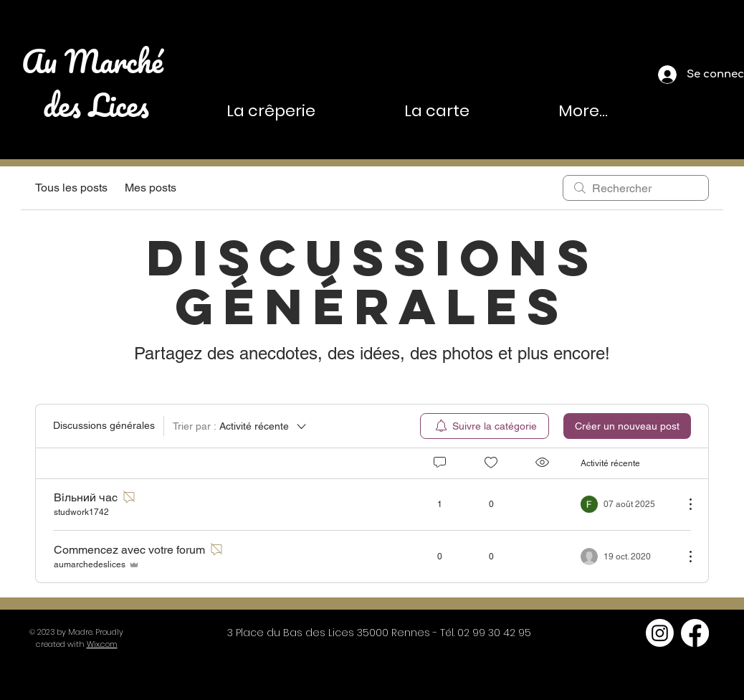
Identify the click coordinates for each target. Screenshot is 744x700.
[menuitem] (485, 426)
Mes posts (151, 188)
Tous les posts (71, 188)
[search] (636, 188)
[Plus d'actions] (683, 504)
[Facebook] (695, 633)
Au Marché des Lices (96, 83)
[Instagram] (660, 633)
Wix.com (102, 644)
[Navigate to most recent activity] (627, 504)
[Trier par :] (240, 426)
